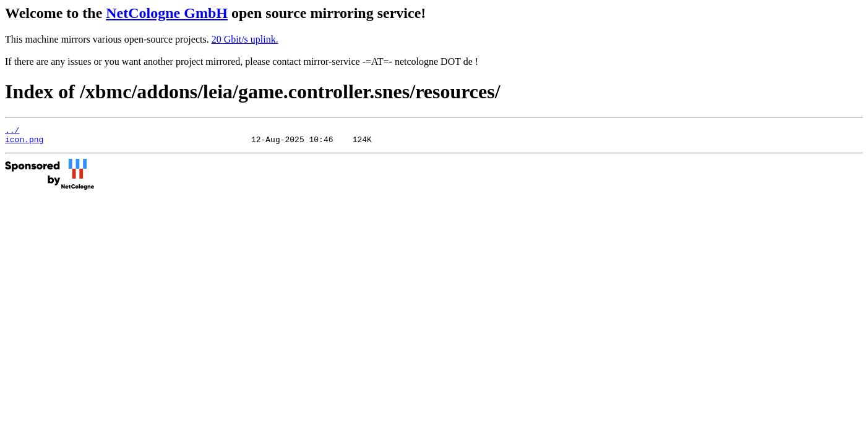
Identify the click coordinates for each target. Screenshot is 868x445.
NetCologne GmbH (167, 13)
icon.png (24, 143)
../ (12, 132)
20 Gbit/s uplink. (245, 39)
